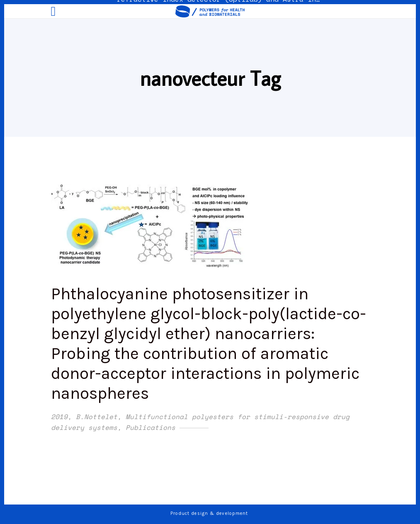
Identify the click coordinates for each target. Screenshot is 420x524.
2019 (59, 417)
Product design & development (210, 513)
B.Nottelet (97, 417)
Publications (151, 427)
